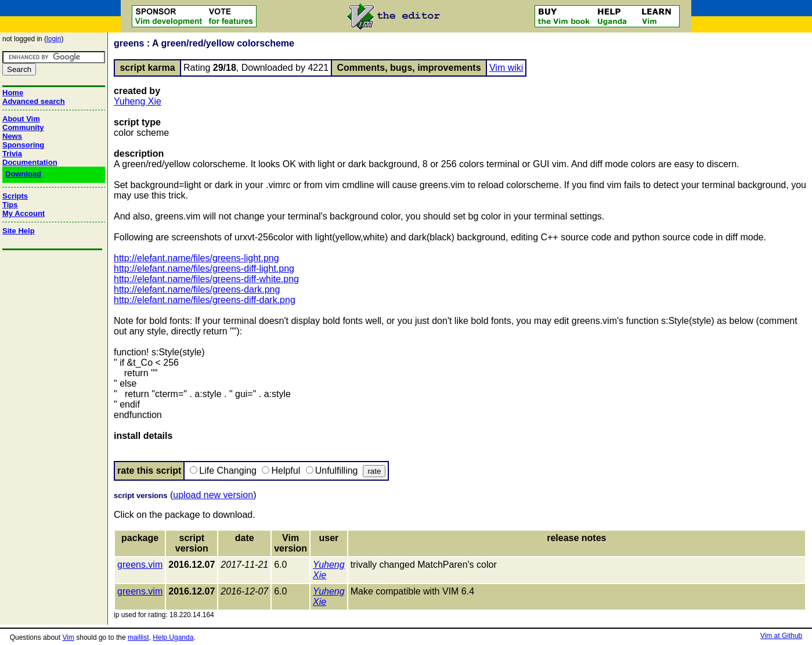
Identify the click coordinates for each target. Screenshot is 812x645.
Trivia (12, 154)
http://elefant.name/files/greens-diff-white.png (206, 279)
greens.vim (140, 565)
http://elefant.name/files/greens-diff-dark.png (205, 300)
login (54, 39)
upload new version (213, 495)
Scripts (15, 196)
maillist (138, 637)
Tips (10, 205)
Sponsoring (23, 145)
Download (23, 174)
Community (23, 127)
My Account (24, 213)
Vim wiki (506, 68)
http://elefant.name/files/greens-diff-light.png (204, 269)
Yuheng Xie (138, 101)
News (12, 136)
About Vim (21, 119)
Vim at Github (781, 636)
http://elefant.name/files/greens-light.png (196, 258)
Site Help (19, 231)
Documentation (30, 162)
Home (13, 93)
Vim (68, 637)
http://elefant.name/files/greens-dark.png (197, 289)
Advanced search (34, 101)
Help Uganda (173, 637)
